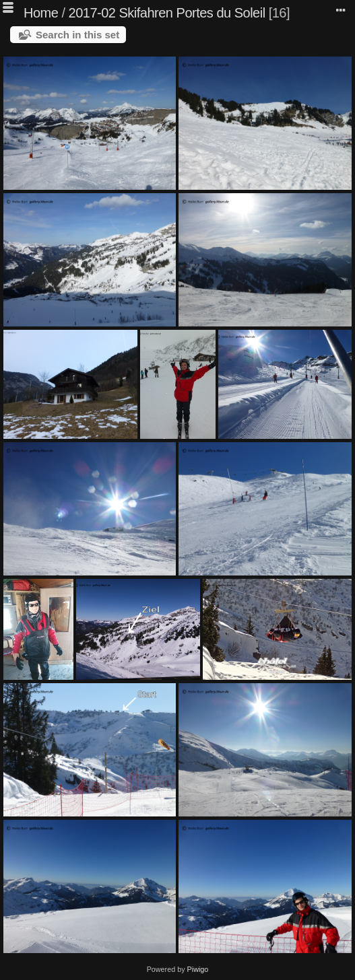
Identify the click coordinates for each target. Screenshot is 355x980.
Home (41, 13)
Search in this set (77, 35)
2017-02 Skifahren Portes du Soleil (167, 13)
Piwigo (198, 969)
